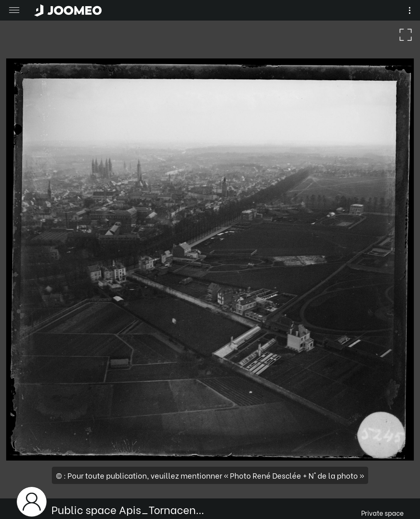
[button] (22, 477)
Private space (382, 513)
